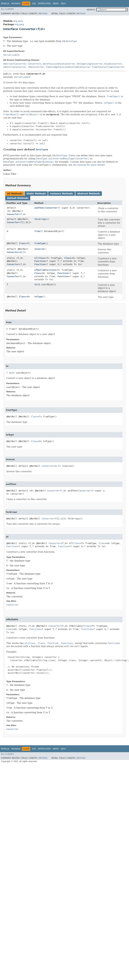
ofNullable (41, 270)
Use (34, 4)
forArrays (41, 219)
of (36, 258)
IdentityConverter (15, 67)
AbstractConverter (15, 64)
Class (22, 243)
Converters (35, 64)
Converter (13, 214)
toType (39, 297)
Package (16, 4)
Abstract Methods (89, 194)
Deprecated (44, 4)
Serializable (11, 55)
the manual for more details (89, 165)
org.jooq (18, 21)
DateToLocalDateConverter (59, 64)
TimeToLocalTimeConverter (108, 67)
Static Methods (36, 194)
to (36, 284)
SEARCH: (91, 10)
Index (56, 4)
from (37, 231)
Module (5, 4)
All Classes (7, 9)
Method (43, 14)
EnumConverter (113, 64)
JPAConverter (36, 67)
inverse (39, 249)
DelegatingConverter (90, 64)
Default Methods (18, 198)
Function (40, 261)
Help (63, 4)
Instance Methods (61, 194)
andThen (39, 208)
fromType (40, 243)
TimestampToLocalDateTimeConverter (68, 67)
